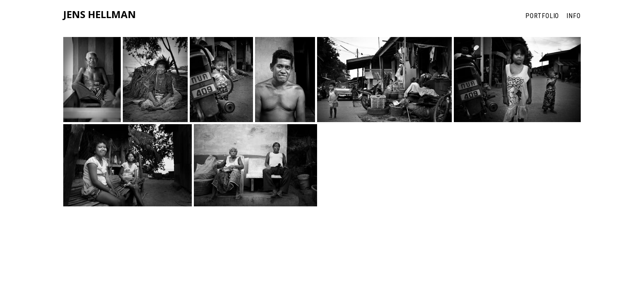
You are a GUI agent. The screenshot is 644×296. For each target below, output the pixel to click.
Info (574, 16)
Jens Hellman (100, 15)
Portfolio (542, 16)
